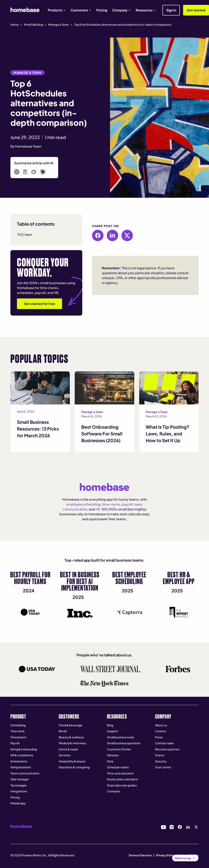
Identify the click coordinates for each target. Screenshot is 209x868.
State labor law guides (122, 785)
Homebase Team (28, 146)
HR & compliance (22, 755)
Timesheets (18, 737)
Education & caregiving (74, 767)
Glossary (113, 755)
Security (161, 761)
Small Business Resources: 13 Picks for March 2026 (38, 429)
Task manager (20, 779)
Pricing (102, 10)
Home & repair (68, 749)
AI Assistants (19, 761)
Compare (113, 791)
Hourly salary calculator (122, 779)
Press (159, 737)
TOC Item (25, 235)
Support (113, 731)
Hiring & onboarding (24, 749)
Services (65, 755)
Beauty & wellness (71, 737)
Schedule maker (118, 767)
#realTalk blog (33, 24)
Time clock (18, 731)
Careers (161, 731)
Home (15, 24)
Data (110, 761)
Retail (63, 731)
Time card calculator (120, 773)
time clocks (111, 504)
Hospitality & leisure (72, 761)
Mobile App (18, 803)
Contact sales (165, 743)
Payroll (15, 743)
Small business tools (120, 737)
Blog (110, 725)
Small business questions (124, 743)
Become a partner (167, 749)
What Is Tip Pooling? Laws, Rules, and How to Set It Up (167, 434)
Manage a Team (59, 24)
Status (160, 755)
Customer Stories (119, 749)
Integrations (19, 791)
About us (161, 725)
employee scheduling (83, 504)
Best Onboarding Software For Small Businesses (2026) (102, 434)
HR (98, 509)
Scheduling (18, 725)
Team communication (25, 773)
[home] (25, 10)
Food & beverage (71, 725)
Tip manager (19, 785)
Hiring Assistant (21, 767)
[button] (57, 10)
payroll (127, 504)
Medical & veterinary (73, 743)
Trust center (163, 767)
